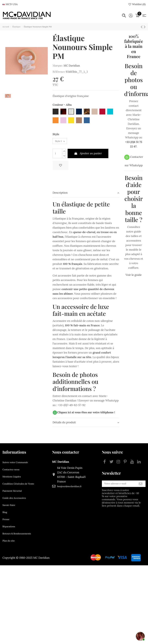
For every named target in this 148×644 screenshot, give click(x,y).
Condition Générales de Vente (18, 486)
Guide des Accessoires (14, 501)
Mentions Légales (12, 479)
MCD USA (10, 4)
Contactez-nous (11, 472)
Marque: (58, 65)
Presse (6, 522)
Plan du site (9, 543)
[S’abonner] (141, 488)
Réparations (9, 529)
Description (86, 195)
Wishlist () (137, 4)
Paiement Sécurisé (12, 493)
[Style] (63, 142)
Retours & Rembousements (17, 536)
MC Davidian (72, 66)
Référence (59, 72)
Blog (5, 515)
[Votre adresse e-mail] (112, 488)
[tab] (86, 195)
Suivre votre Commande (15, 465)
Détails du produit (86, 425)
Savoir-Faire (9, 508)
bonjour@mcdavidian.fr (62, 489)
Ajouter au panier (88, 156)
